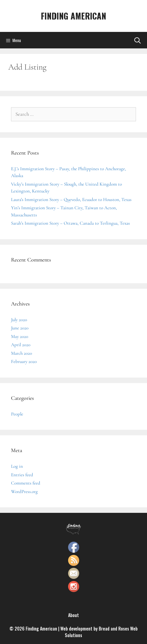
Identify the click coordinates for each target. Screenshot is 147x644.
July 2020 (19, 320)
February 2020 (24, 361)
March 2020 (22, 353)
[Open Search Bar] (137, 40)
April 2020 (21, 345)
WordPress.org (24, 492)
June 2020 (20, 328)
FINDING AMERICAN (73, 16)
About (73, 615)
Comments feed (26, 483)
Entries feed (22, 475)
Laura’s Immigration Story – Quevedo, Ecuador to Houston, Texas (71, 199)
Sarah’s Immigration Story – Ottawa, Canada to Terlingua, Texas (70, 223)
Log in (17, 466)
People (17, 414)
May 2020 (20, 336)
